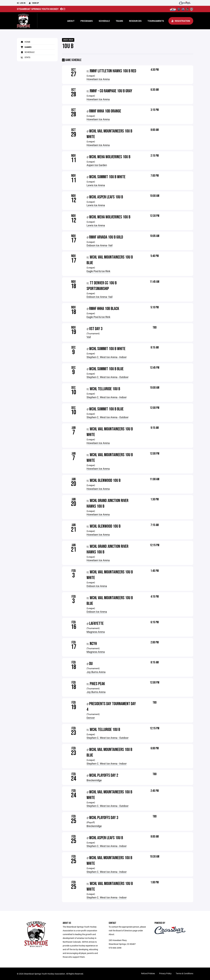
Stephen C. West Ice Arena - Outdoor (108, 377)
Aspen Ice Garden (97, 165)
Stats (25, 57)
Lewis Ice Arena (96, 185)
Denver (91, 718)
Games (26, 47)
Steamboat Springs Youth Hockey (38, 9)
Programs (87, 21)
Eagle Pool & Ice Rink (98, 271)
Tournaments (156, 21)
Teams (119, 21)
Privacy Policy (165, 973)
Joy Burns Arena (96, 672)
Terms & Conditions (184, 973)
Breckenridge (94, 780)
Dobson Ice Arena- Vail (100, 245)
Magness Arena (96, 632)
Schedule (104, 21)
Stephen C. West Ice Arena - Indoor (107, 357)
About (71, 21)
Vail (89, 337)
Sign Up (34, 3)
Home (25, 42)
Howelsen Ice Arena (98, 79)
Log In (21, 3)
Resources (135, 21)
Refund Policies (148, 973)
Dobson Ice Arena (97, 586)
